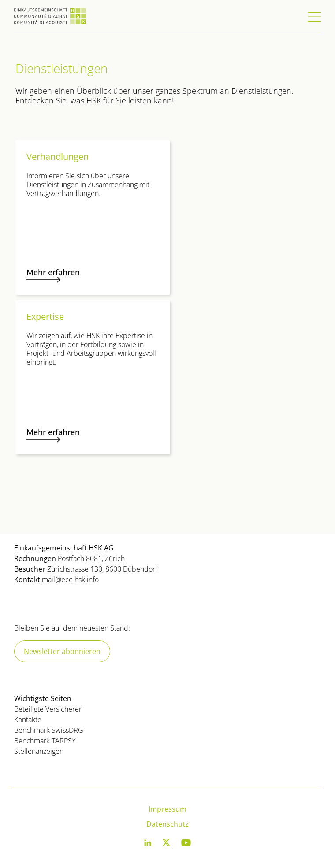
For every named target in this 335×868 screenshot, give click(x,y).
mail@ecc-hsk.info (70, 580)
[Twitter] (166, 844)
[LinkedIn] (148, 844)
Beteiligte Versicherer (48, 709)
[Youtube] (186, 844)
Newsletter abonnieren (62, 651)
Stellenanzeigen (39, 751)
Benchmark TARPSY (45, 741)
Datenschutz (167, 824)
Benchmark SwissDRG (49, 730)
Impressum (167, 809)
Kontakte (28, 720)
